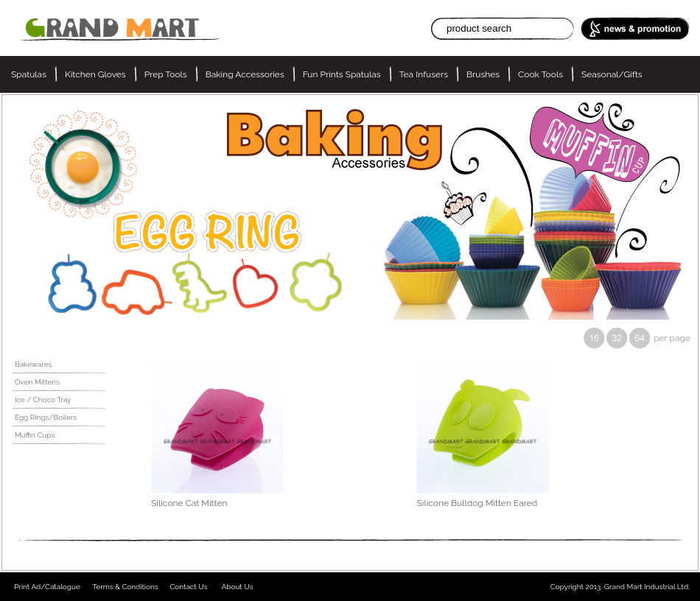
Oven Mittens (37, 382)
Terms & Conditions (125, 587)
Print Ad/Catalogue (47, 587)
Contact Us (188, 587)
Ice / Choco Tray (43, 400)
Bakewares (33, 364)
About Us (238, 587)
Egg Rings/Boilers (46, 417)
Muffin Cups (35, 435)
